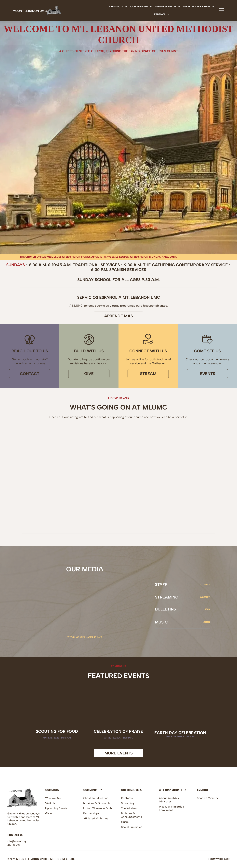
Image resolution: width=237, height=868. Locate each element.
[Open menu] (222, 10)
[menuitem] (118, 6)
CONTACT (205, 586)
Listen (206, 624)
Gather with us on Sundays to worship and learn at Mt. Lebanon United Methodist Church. (24, 821)
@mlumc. (17, 843)
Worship (205, 599)
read (207, 611)
